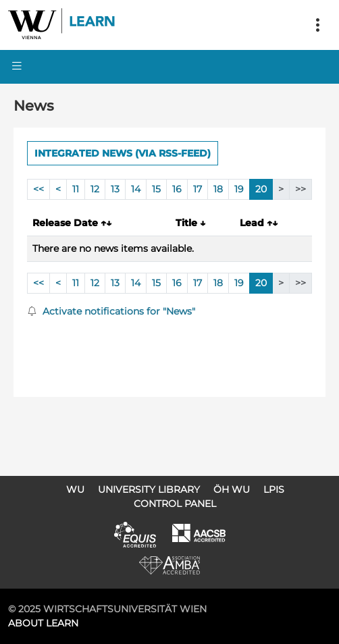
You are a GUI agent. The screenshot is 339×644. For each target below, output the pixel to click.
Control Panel (175, 504)
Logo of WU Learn (62, 25)
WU (75, 489)
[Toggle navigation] (317, 25)
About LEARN (43, 623)
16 (177, 189)
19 (239, 189)
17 (198, 189)
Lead (259, 223)
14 (136, 189)
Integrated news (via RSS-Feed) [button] (123, 153)
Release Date (72, 223)
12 (95, 189)
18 (218, 189)
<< (38, 189)
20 (261, 189)
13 (115, 189)
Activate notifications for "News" (111, 311)
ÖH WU (232, 489)
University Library (149, 489)
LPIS (274, 489)
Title (190, 223)
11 (76, 189)
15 (156, 189)
